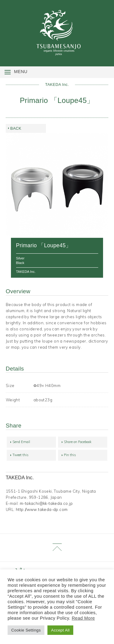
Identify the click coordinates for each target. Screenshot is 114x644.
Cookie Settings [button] (26, 630)
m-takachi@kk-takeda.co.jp (46, 503)
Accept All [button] (60, 630)
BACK (16, 128)
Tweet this (21, 455)
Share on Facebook (78, 442)
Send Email (21, 442)
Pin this (70, 455)
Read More (83, 618)
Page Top (57, 548)
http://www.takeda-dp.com (42, 509)
